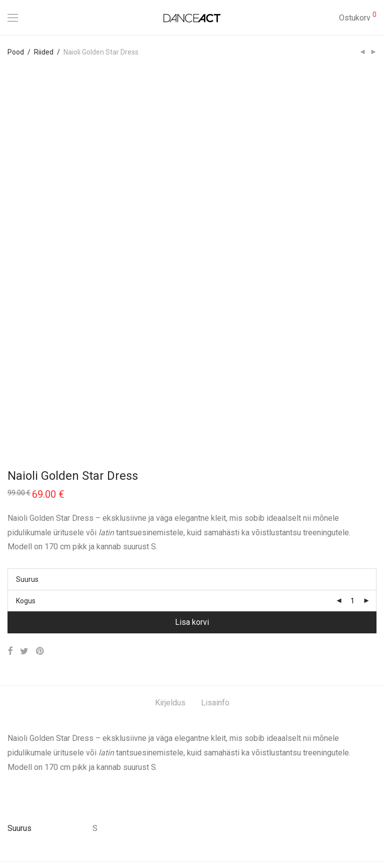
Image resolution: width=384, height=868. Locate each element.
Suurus (27, 579)
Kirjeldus (170, 703)
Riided (44, 52)
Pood (16, 52)
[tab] (170, 703)
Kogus (26, 601)
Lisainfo (215, 703)
